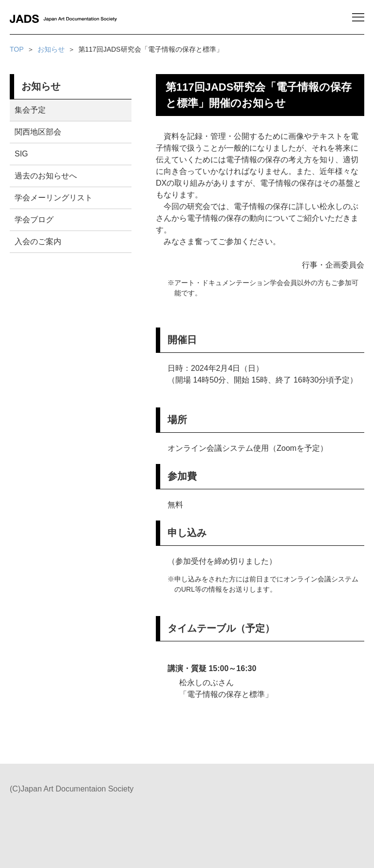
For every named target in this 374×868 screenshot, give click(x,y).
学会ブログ (34, 220)
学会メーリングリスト (54, 198)
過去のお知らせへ (46, 176)
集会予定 (30, 110)
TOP (17, 49)
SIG (21, 154)
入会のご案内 (38, 241)
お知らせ (51, 49)
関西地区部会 (38, 132)
